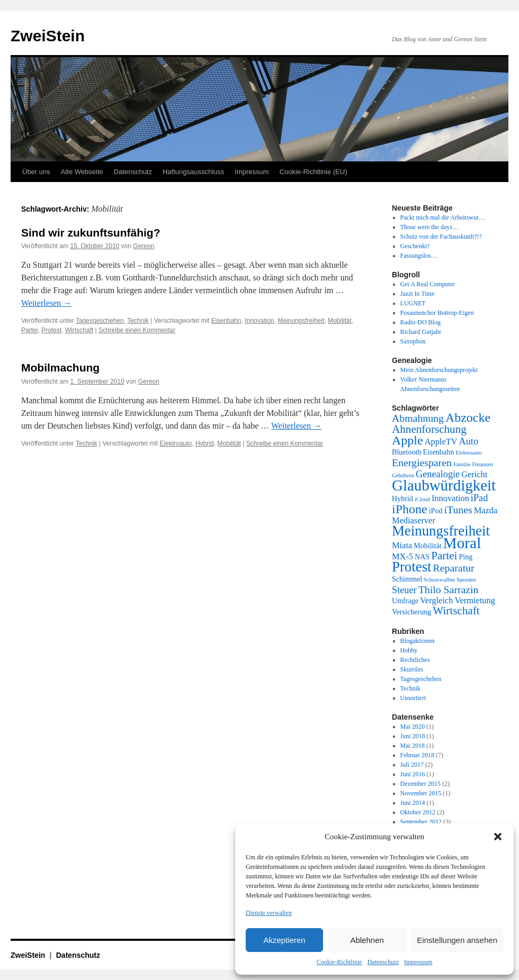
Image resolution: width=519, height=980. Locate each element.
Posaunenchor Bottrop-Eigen (437, 313)
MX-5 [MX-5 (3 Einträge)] (402, 556)
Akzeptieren (284, 940)
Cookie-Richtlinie (339, 962)
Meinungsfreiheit (301, 321)
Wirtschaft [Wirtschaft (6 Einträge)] (456, 611)
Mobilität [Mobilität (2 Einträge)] (427, 546)
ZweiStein (48, 36)
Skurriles (412, 669)
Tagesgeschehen (100, 321)
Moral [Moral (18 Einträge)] (462, 543)
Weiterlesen (46, 303)
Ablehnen (367, 940)
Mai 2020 (413, 727)
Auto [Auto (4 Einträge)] (469, 441)
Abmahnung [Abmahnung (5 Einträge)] (418, 418)
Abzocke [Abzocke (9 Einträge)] (468, 418)
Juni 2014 (413, 803)
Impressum (418, 962)
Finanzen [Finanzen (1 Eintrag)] (482, 464)
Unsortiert (413, 698)
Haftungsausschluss (193, 172)
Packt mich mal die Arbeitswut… (443, 217)
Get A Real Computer (428, 284)
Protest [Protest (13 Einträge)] (412, 567)
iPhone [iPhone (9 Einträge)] (410, 509)
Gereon (144, 246)
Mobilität (340, 321)
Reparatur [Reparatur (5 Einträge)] (454, 568)
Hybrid (205, 443)
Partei (29, 330)
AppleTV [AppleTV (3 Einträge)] (441, 442)
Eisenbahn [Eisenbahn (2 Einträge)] (439, 452)
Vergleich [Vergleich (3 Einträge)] (436, 600)
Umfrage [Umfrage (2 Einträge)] (405, 601)
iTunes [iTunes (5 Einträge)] (458, 510)
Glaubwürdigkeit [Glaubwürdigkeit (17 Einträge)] (444, 485)
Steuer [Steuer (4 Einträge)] (404, 590)
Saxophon (413, 341)
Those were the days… (429, 227)
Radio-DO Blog (420, 322)
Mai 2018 (413, 746)
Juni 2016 (413, 774)
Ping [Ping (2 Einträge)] (466, 557)
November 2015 (421, 793)
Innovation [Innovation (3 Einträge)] (450, 498)
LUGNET (413, 303)
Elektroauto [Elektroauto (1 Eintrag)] (469, 453)
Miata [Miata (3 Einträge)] (402, 545)
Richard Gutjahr (421, 332)
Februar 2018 (417, 755)
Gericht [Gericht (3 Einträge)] (474, 474)
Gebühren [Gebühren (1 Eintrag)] (403, 475)
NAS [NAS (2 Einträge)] (422, 557)
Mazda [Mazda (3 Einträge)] (486, 510)
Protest (51, 330)
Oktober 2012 (418, 812)
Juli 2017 (412, 765)
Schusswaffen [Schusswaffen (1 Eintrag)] (439, 580)
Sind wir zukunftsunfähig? (91, 233)
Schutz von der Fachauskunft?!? (441, 237)
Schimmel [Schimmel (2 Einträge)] (407, 579)
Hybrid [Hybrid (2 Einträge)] (402, 498)
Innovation (259, 321)
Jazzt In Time (418, 294)
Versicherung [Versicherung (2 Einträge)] (411, 612)
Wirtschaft (79, 330)
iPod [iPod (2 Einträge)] (436, 511)
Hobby (409, 650)
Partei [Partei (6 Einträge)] (444, 556)
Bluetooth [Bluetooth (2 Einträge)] (407, 452)
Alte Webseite (82, 172)
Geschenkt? (415, 246)
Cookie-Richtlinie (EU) (314, 172)
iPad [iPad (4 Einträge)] (479, 498)
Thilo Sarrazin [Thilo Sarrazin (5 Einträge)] (449, 589)
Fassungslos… (419, 256)
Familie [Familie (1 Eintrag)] (462, 464)
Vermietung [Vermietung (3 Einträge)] (475, 600)
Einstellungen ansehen (457, 940)
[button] (498, 837)
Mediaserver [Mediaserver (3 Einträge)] (414, 520)
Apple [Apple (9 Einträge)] (408, 440)
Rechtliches (415, 660)
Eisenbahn (226, 321)
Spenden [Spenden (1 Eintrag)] (466, 580)
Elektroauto (176, 443)
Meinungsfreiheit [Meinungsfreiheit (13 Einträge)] (441, 531)
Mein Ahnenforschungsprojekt (439, 370)
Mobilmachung (60, 367)
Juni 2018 (413, 736)
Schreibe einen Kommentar (137, 330)
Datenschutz (383, 962)
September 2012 (421, 822)
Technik (138, 321)
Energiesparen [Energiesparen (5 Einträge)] (422, 462)
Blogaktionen (418, 641)
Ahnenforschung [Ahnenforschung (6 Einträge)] (429, 429)
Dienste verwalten (269, 913)
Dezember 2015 (420, 784)
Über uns (36, 172)
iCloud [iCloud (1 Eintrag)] (422, 499)
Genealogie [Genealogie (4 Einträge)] (438, 474)
